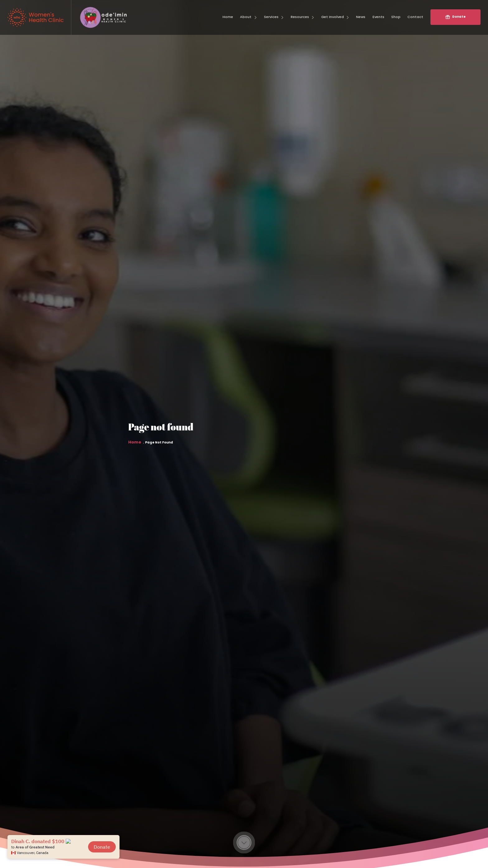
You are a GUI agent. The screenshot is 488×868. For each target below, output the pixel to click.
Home (135, 447)
